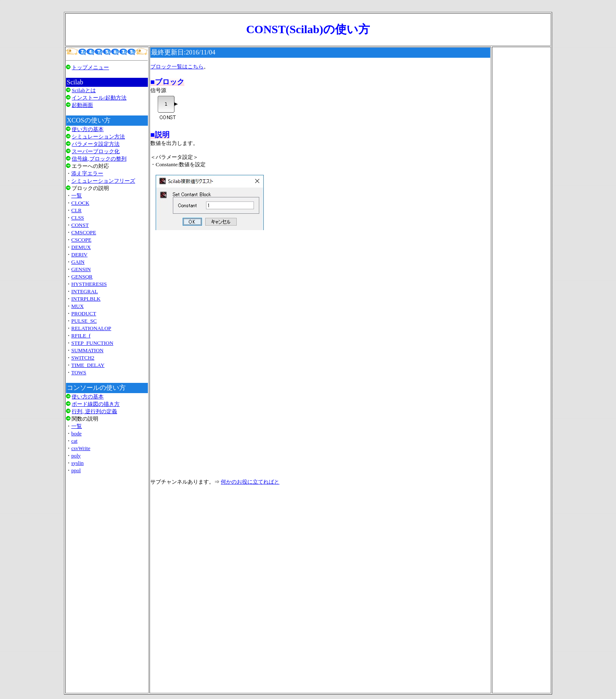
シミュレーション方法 (98, 137)
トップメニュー (90, 67)
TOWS (79, 372)
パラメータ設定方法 (96, 144)
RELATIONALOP (91, 328)
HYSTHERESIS (89, 284)
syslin (77, 463)
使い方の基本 (88, 129)
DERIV (79, 254)
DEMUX (81, 247)
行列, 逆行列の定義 (94, 411)
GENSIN (81, 269)
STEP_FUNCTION (92, 343)
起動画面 (82, 105)
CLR (76, 210)
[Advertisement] (107, 583)
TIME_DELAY (88, 365)
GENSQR (82, 277)
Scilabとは (84, 90)
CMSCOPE (84, 232)
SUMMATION (87, 350)
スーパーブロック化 (96, 151)
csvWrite (81, 448)
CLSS (78, 218)
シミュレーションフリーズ (103, 181)
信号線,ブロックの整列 (99, 159)
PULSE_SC (84, 321)
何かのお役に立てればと (250, 482)
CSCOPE (81, 240)
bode (76, 433)
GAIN (78, 262)
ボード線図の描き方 (96, 404)
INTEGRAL (85, 291)
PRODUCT (84, 313)
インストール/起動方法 (99, 98)
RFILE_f (81, 336)
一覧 (77, 196)
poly (76, 456)
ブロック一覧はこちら (177, 67)
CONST (80, 225)
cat (74, 441)
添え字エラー (87, 173)
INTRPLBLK (86, 299)
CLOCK (80, 203)
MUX (77, 306)
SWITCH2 (83, 358)
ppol (76, 470)
